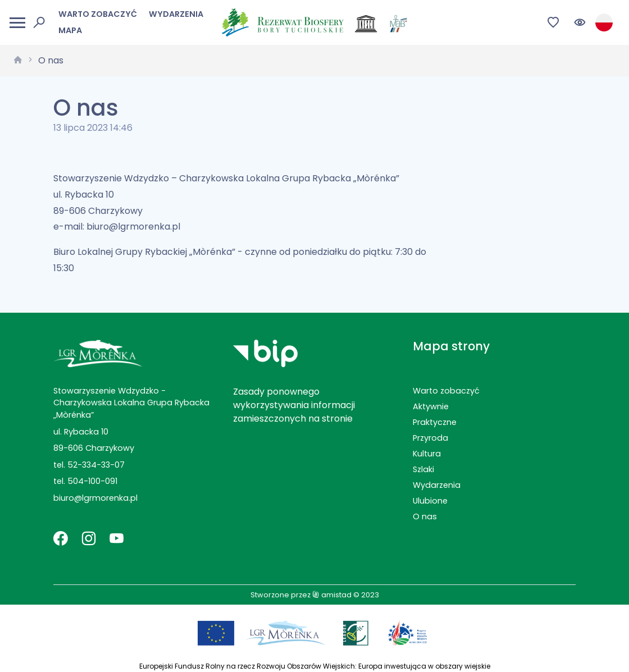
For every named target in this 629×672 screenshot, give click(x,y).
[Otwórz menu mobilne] (17, 23)
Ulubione (430, 501)
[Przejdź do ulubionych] (553, 23)
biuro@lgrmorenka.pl (95, 498)
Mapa (70, 30)
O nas (51, 60)
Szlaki (423, 469)
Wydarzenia (176, 14)
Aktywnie (431, 406)
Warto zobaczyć (98, 14)
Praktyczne (435, 422)
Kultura (427, 454)
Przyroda (430, 438)
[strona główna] (18, 61)
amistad (332, 595)
